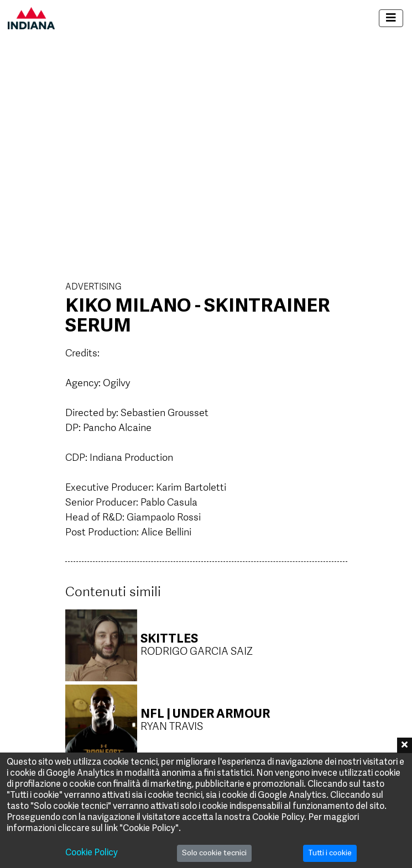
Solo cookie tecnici (214, 853)
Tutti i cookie (330, 853)
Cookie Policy (92, 853)
